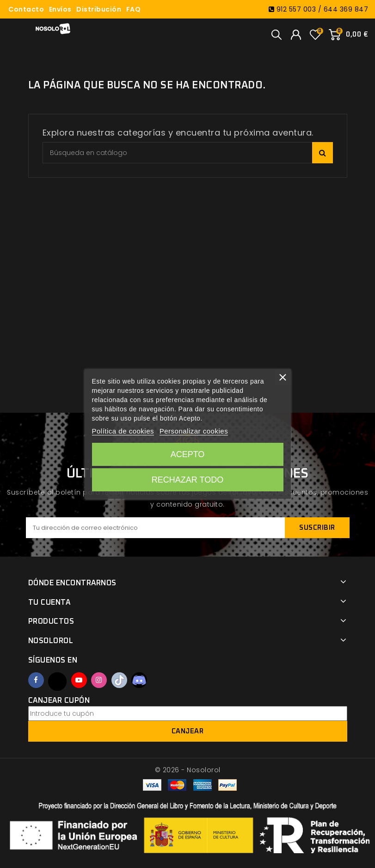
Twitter (57, 682)
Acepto (188, 454)
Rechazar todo (187, 480)
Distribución (99, 9)
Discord (139, 680)
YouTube (79, 680)
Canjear (188, 731)
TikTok (119, 680)
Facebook (36, 680)
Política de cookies (123, 431)
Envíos (60, 9)
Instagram (99, 680)
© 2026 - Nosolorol (188, 770)
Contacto (26, 9)
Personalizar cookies (194, 431)
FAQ (134, 9)
